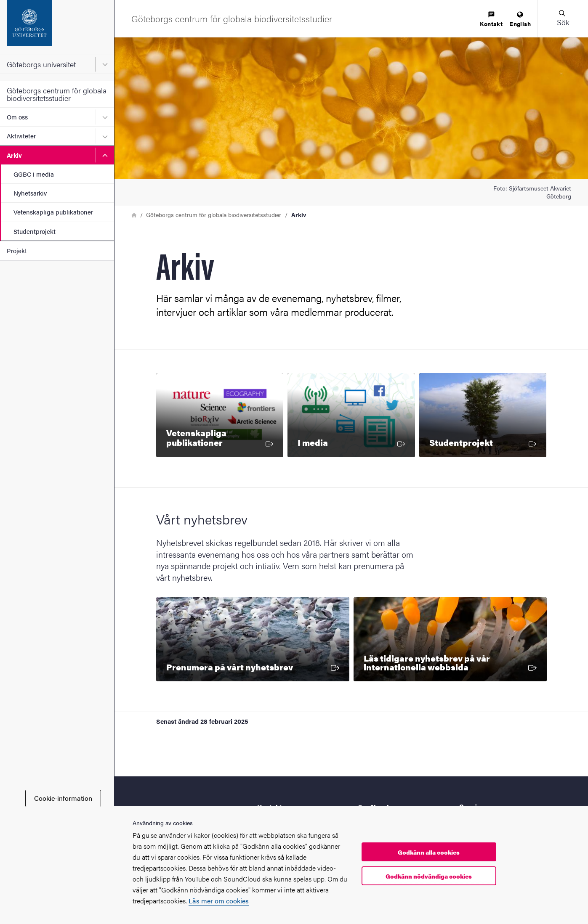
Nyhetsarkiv (30, 193)
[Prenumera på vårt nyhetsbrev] (253, 639)
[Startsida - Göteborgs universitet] (57, 27)
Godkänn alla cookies (429, 852)
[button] (563, 19)
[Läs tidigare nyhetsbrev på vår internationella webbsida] (450, 639)
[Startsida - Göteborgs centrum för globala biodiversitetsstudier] (232, 19)
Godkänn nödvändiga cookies (429, 876)
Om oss (17, 117)
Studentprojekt (35, 231)
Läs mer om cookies (219, 901)
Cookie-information (63, 798)
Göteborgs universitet (41, 64)
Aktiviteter (21, 136)
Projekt (17, 250)
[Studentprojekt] (483, 415)
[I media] (351, 415)
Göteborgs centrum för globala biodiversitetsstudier (57, 94)
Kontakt (491, 20)
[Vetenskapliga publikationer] (220, 415)
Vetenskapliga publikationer (53, 212)
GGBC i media (34, 174)
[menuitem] (491, 20)
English (520, 20)
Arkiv (14, 155)
